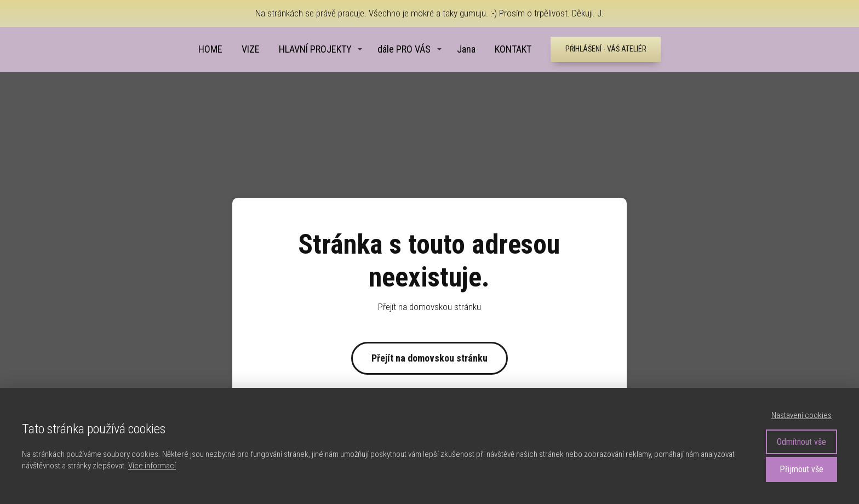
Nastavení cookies (801, 415)
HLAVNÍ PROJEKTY (315, 49)
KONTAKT (513, 49)
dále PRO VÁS (404, 49)
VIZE (251, 49)
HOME (210, 49)
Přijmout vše (801, 469)
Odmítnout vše (801, 442)
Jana (466, 49)
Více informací (152, 466)
